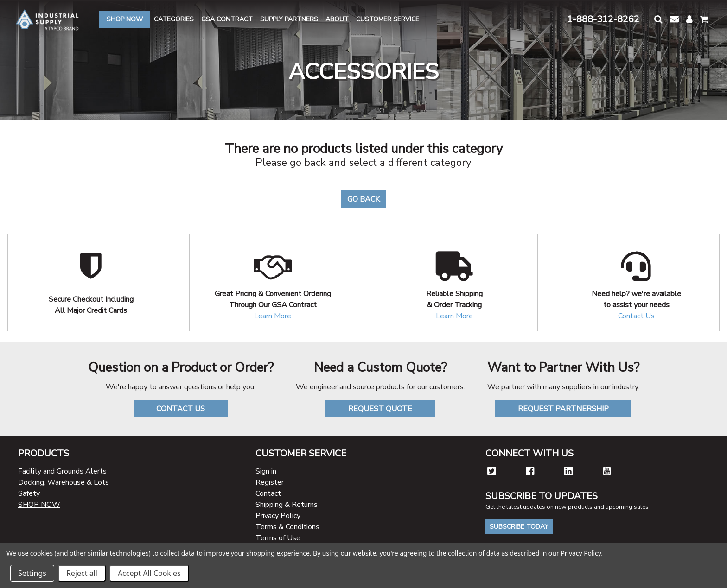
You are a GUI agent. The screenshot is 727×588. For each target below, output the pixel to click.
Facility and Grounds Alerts (62, 471)
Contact (268, 493)
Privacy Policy (278, 516)
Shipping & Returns (287, 505)
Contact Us (636, 316)
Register (270, 482)
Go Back (363, 199)
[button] (658, 19)
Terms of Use (278, 538)
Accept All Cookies (149, 573)
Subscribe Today (519, 527)
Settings (32, 573)
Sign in (266, 471)
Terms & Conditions (287, 527)
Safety (29, 493)
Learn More (273, 316)
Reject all (82, 573)
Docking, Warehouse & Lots (64, 482)
